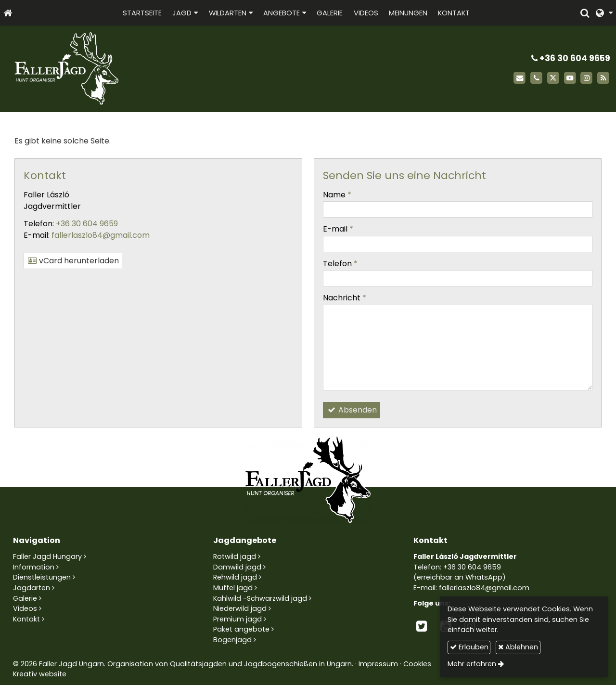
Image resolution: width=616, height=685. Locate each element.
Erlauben (469, 647)
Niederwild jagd (240, 608)
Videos (25, 608)
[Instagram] (586, 78)
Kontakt (26, 619)
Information (34, 567)
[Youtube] (570, 78)
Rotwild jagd (235, 556)
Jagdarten (32, 588)
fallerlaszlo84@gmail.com (101, 235)
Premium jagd (237, 619)
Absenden (352, 410)
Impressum (378, 664)
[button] (604, 13)
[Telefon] (536, 78)
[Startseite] (8, 13)
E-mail (338, 229)
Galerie (25, 598)
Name (337, 195)
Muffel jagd (233, 588)
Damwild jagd (237, 567)
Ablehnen (518, 647)
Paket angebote (241, 629)
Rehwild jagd (235, 577)
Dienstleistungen (42, 577)
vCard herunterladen (73, 261)
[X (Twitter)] (553, 78)
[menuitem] (142, 13)
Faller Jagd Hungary (47, 556)
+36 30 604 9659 (571, 58)
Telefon (340, 264)
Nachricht (345, 298)
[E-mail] (520, 78)
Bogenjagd (232, 640)
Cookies (417, 664)
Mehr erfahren (472, 664)
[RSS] (603, 78)
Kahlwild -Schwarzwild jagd (260, 598)
